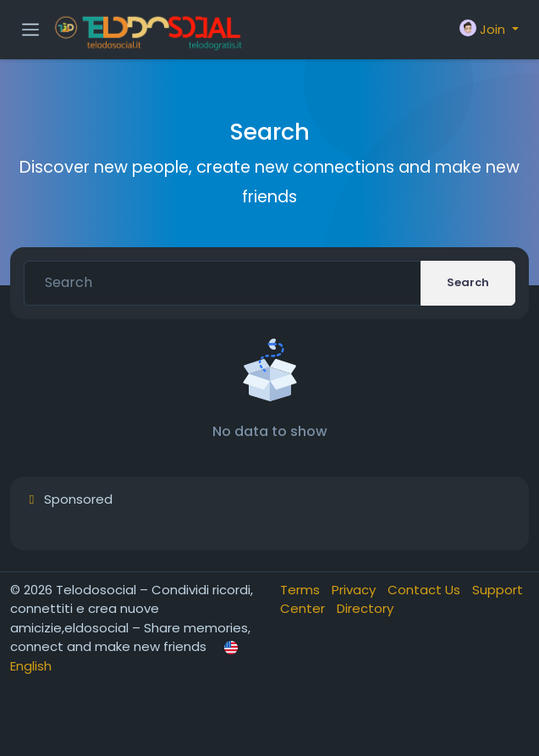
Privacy (355, 590)
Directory (365, 608)
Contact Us (426, 590)
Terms (302, 590)
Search (468, 282)
